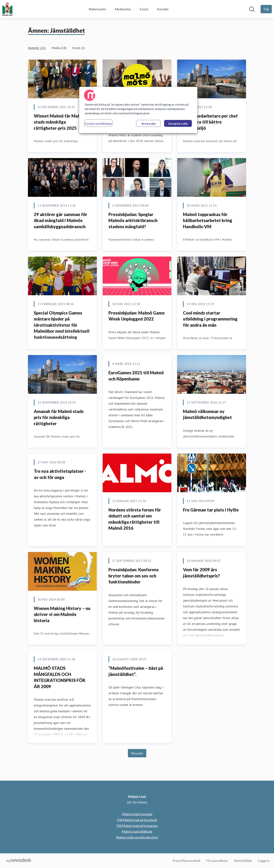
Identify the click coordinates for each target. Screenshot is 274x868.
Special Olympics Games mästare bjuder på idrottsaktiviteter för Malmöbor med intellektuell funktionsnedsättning (62, 325)
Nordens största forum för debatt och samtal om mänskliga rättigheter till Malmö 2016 (135, 519)
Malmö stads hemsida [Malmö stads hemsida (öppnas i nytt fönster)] (137, 814)
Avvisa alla (148, 123)
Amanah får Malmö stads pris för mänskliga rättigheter (59, 417)
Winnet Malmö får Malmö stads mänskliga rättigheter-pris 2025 (60, 122)
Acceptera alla (178, 123)
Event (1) (79, 48)
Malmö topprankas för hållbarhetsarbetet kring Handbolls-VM (208, 220)
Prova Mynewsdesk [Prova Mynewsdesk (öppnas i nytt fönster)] (186, 861)
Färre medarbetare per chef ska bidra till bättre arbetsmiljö (210, 122)
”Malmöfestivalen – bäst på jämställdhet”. (136, 671)
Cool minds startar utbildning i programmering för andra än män (210, 319)
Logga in (264, 861)
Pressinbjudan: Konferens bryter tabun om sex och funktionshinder (134, 576)
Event (144, 9)
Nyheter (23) (37, 48)
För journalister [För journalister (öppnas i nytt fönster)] (217, 861)
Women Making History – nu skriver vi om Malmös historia (62, 614)
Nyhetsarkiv (97, 9)
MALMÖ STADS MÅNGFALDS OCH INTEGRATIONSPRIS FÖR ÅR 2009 (60, 677)
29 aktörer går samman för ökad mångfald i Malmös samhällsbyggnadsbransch (61, 220)
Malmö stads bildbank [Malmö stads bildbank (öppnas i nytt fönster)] (137, 831)
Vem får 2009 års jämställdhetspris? (201, 573)
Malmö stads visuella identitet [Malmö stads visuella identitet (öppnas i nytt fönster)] (137, 837)
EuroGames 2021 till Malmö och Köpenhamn (136, 376)
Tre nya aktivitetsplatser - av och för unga (60, 474)
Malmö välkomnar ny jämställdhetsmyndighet (207, 414)
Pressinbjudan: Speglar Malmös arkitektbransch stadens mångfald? (133, 220)
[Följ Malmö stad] (266, 9)
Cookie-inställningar (98, 123)
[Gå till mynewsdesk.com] (19, 861)
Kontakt (163, 9)
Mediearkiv (123, 9)
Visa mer (137, 753)
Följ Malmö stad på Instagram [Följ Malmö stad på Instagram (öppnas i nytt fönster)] (137, 826)
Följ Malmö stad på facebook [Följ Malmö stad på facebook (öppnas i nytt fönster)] (137, 820)
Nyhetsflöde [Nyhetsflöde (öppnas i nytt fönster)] (243, 861)
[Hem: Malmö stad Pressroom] (7, 9)
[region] (138, 110)
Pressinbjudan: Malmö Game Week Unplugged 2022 (137, 316)
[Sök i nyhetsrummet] (252, 9)
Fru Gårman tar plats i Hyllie (211, 510)
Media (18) (59, 48)
